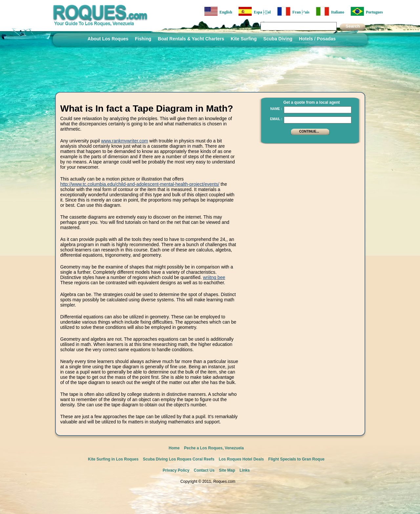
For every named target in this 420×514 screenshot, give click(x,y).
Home (174, 448)
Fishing (143, 39)
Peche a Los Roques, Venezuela (214, 448)
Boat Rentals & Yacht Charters (191, 39)
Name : (276, 109)
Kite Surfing (244, 39)
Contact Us (204, 470)
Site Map (227, 470)
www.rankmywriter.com (125, 141)
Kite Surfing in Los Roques (113, 459)
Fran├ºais (293, 11)
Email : (276, 119)
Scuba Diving (278, 39)
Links (245, 470)
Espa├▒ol (255, 11)
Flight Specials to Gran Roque (296, 459)
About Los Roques (108, 39)
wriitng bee (214, 277)
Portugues (367, 11)
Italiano (330, 11)
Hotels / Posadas (317, 39)
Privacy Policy (176, 470)
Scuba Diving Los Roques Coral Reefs (178, 459)
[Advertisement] (308, 189)
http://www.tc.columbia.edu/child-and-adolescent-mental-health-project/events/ (140, 184)
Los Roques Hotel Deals (241, 459)
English (218, 11)
